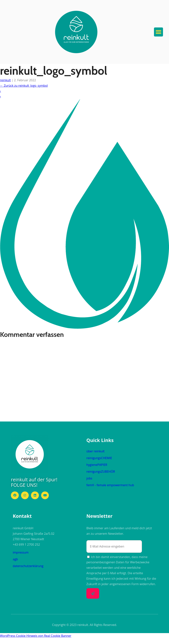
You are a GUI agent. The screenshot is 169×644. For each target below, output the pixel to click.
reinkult (5, 80)
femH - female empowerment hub (110, 485)
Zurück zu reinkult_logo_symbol (24, 86)
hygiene (97, 465)
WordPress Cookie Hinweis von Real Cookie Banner (36, 636)
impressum (21, 552)
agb (15, 559)
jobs (89, 478)
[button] (76, 32)
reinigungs (99, 458)
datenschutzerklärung (28, 566)
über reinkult (95, 451)
